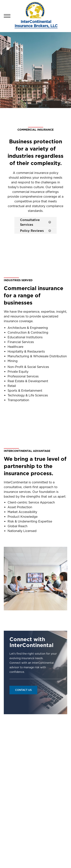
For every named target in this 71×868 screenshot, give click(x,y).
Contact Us (23, 690)
